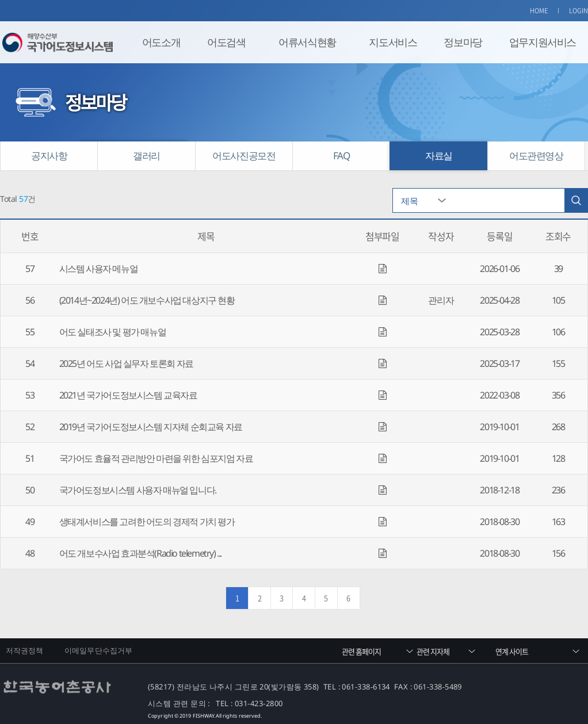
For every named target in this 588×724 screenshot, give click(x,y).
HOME (539, 11)
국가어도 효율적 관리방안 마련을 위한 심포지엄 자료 (156, 458)
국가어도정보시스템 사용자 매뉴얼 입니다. (138, 490)
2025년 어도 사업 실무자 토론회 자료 (126, 363)
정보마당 (463, 42)
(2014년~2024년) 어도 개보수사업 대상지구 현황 (147, 300)
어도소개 (161, 42)
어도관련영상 (536, 156)
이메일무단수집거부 (98, 650)
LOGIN (579, 11)
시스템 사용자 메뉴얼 (99, 269)
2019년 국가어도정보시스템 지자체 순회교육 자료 (151, 427)
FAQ (341, 156)
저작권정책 (25, 650)
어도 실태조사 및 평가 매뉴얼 (113, 332)
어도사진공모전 (244, 156)
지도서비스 (393, 42)
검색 (576, 200)
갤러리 (146, 156)
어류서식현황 (307, 42)
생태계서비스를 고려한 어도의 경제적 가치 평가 (147, 522)
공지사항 (49, 156)
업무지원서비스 (543, 42)
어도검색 (226, 42)
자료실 (439, 156)
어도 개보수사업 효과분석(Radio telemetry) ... (140, 553)
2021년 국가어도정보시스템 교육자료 (128, 395)
